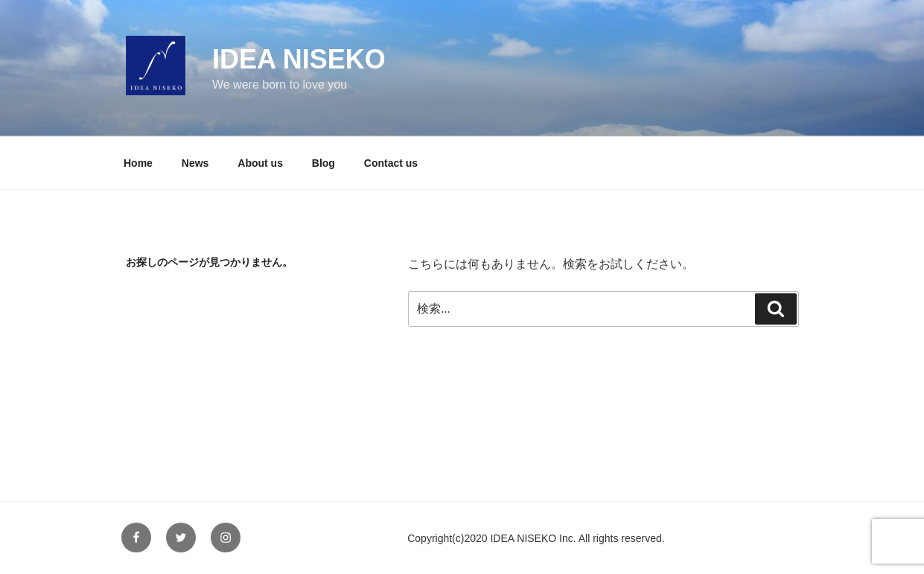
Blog (324, 163)
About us (260, 163)
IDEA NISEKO (299, 59)
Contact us (391, 163)
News (195, 163)
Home (138, 163)
